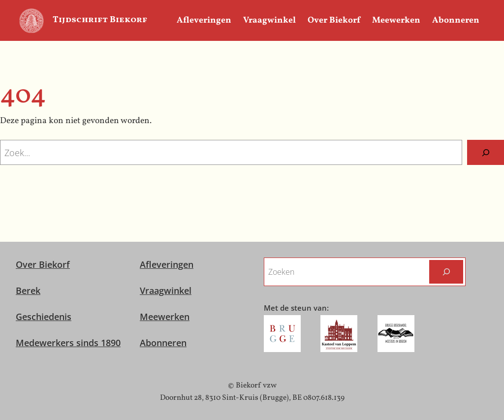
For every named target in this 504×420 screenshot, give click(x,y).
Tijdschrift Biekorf (100, 20)
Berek (28, 291)
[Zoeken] (486, 152)
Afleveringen (167, 264)
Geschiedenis (44, 317)
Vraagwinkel (166, 291)
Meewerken (165, 317)
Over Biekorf (43, 264)
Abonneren (163, 343)
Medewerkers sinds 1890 (68, 343)
